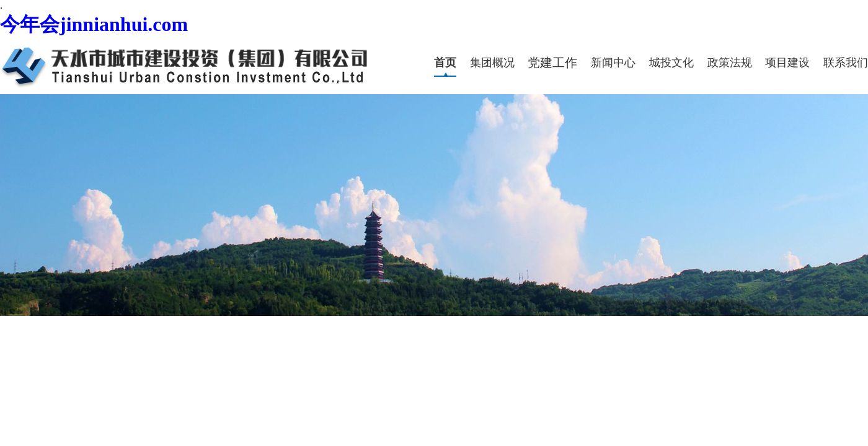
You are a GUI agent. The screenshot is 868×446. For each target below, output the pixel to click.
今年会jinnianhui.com (94, 24)
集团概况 (492, 63)
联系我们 (846, 63)
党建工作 (552, 63)
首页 (445, 63)
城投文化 (671, 63)
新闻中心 (613, 63)
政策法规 (730, 63)
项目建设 (787, 63)
